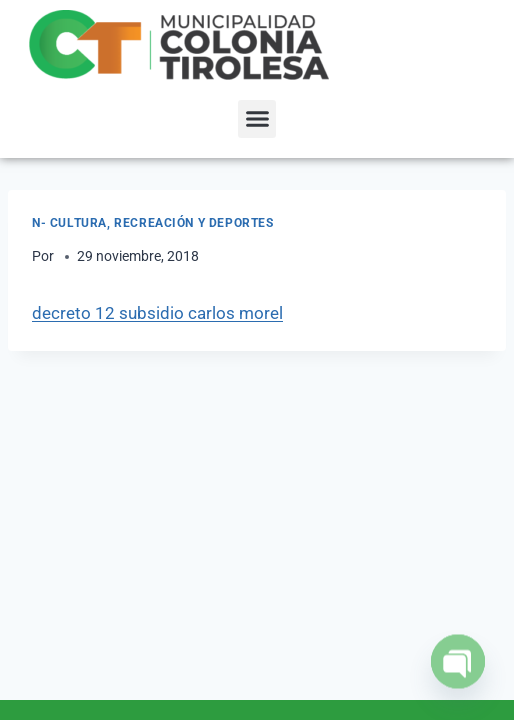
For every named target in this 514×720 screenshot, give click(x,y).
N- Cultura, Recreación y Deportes (153, 223)
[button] (257, 119)
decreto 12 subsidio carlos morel (157, 313)
